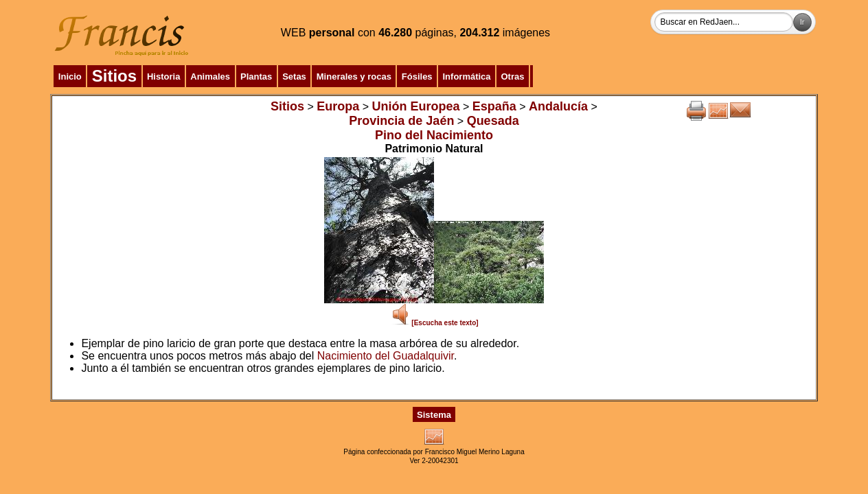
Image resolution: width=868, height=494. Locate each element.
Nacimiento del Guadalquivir (386, 356)
